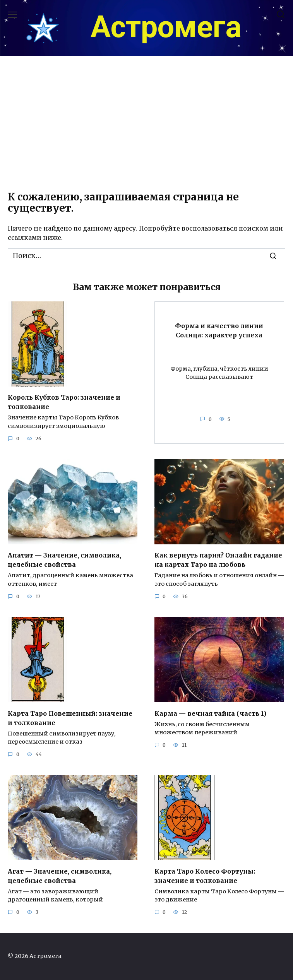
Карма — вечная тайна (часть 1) (210, 713)
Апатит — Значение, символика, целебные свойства (64, 560)
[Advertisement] (146, 122)
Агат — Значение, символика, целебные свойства (60, 876)
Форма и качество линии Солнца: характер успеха (219, 330)
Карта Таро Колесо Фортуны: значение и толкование (205, 876)
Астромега (166, 27)
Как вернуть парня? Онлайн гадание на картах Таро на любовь (218, 560)
